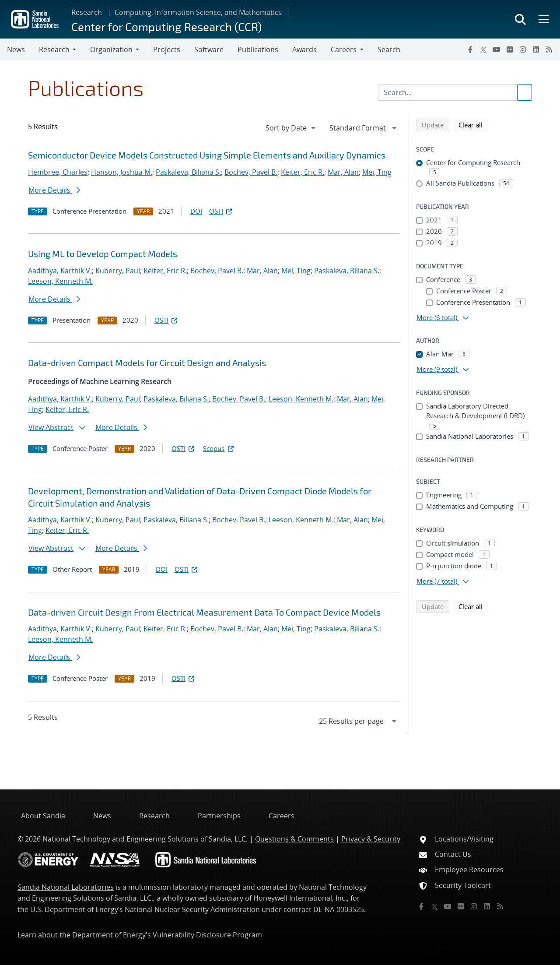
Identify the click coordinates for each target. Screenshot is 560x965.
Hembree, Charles (58, 172)
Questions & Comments (294, 839)
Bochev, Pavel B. (251, 172)
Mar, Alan (343, 172)
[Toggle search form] (520, 19)
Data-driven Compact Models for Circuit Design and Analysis (147, 363)
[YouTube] (497, 49)
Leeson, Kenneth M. (60, 281)
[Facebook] (470, 49)
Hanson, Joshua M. (122, 172)
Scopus (219, 448)
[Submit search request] (525, 92)
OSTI (221, 211)
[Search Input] (455, 92)
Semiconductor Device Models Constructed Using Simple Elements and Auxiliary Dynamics (207, 155)
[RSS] (549, 49)
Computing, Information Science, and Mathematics (198, 12)
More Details (54, 190)
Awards (304, 49)
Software (209, 49)
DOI (196, 211)
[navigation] (291, 128)
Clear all (473, 124)
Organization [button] (111, 49)
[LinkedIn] (536, 49)
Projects (167, 49)
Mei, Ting (377, 172)
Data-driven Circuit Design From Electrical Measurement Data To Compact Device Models (204, 612)
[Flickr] (510, 49)
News (16, 49)
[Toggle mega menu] (543, 19)
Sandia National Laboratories (66, 887)
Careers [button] (344, 49)
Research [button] (54, 49)
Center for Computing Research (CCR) (166, 26)
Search (389, 49)
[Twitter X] (483, 49)
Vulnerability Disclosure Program (207, 935)
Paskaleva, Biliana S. (188, 172)
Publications (258, 49)
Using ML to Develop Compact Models (103, 254)
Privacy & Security (371, 839)
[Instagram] (523, 49)
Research (87, 12)
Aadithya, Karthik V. (60, 271)
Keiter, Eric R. (303, 172)
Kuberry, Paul (118, 271)
